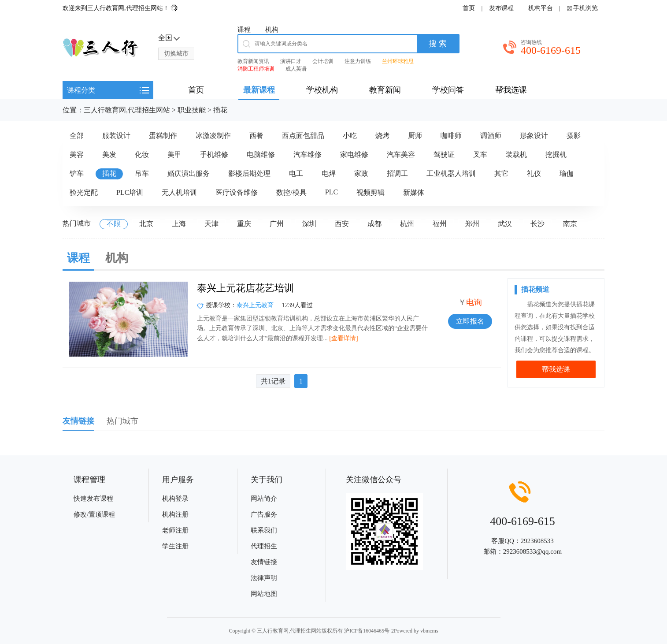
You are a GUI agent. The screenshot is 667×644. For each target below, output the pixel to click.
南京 (570, 224)
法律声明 (264, 578)
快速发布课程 (93, 499)
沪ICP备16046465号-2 (369, 631)
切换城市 (176, 54)
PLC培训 (130, 192)
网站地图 (264, 594)
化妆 (142, 154)
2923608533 (537, 541)
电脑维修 (261, 154)
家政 (361, 173)
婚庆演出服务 (189, 173)
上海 (179, 224)
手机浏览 (585, 8)
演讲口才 (291, 61)
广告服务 (264, 514)
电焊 (329, 173)
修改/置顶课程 (94, 514)
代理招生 (264, 546)
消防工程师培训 (256, 69)
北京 (146, 224)
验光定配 (84, 192)
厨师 (415, 136)
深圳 (309, 224)
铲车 (77, 173)
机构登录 (175, 499)
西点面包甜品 (303, 136)
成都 (374, 224)
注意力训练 (358, 61)
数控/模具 (291, 192)
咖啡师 (451, 136)
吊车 (142, 173)
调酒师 (491, 136)
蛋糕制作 (163, 136)
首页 (469, 8)
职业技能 (192, 110)
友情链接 (264, 562)
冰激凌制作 (213, 136)
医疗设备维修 (237, 192)
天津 (211, 224)
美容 (77, 154)
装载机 (516, 154)
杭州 (407, 224)
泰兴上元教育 (255, 305)
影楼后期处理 (249, 173)
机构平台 (541, 8)
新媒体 (414, 192)
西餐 (256, 136)
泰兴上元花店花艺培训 (245, 288)
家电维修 (354, 154)
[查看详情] (343, 338)
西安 (342, 224)
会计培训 (323, 61)
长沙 (537, 224)
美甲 (174, 154)
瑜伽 (567, 173)
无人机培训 (179, 192)
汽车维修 (308, 154)
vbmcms (429, 631)
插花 (220, 110)
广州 (277, 224)
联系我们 (264, 530)
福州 (440, 224)
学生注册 (175, 546)
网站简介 (264, 499)
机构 (272, 30)
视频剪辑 (371, 192)
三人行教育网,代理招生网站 (127, 110)
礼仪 (534, 173)
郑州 (472, 224)
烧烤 (382, 136)
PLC (332, 192)
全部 (77, 136)
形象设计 (534, 136)
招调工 (397, 173)
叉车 (480, 154)
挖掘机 (556, 154)
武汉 (505, 224)
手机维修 (214, 154)
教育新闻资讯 (253, 61)
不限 (114, 224)
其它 (501, 173)
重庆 (244, 224)
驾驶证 (444, 154)
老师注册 (175, 530)
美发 (109, 154)
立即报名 (470, 321)
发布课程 (501, 8)
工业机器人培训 (451, 173)
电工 (296, 173)
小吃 (350, 136)
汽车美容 (401, 154)
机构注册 (175, 514)
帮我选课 (556, 369)
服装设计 (116, 136)
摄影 (574, 136)
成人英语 (296, 69)
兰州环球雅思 (398, 61)
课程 (244, 30)
